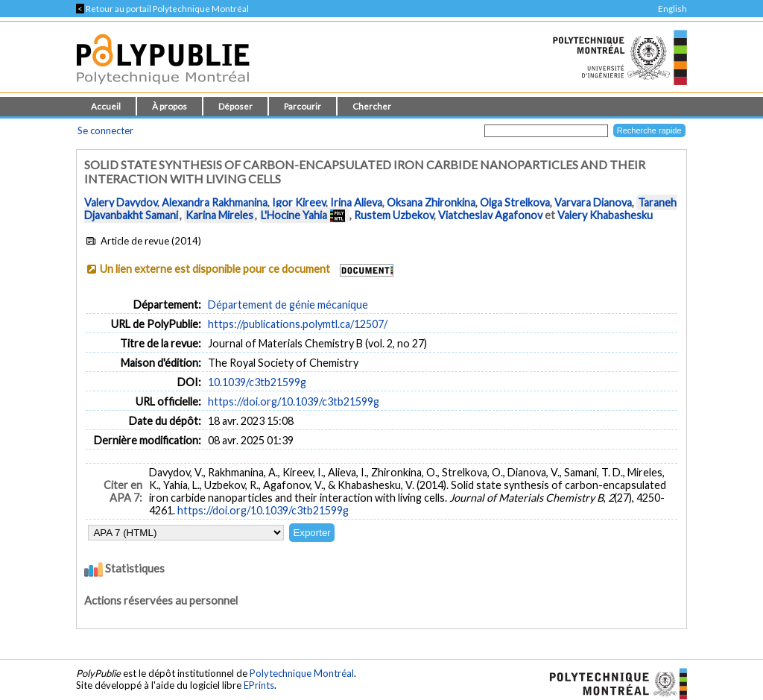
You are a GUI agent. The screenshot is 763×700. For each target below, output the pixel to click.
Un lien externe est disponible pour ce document (215, 269)
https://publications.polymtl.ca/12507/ (298, 324)
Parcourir (303, 106)
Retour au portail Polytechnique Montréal (162, 9)
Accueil (106, 106)
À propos (170, 106)
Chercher (372, 106)
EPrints (259, 685)
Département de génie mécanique (288, 305)
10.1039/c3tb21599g (257, 382)
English (672, 9)
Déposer (235, 106)
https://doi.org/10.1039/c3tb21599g (294, 401)
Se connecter (105, 130)
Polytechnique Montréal (302, 673)
